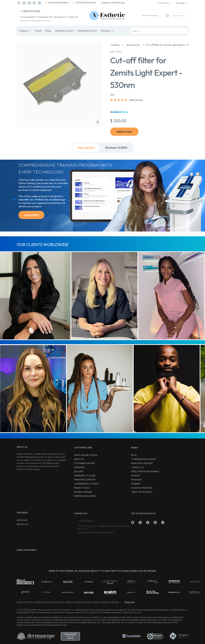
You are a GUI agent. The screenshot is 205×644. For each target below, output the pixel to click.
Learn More (31, 215)
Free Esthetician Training (145, 471)
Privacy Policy (82, 488)
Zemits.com (22, 520)
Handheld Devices (87, 31)
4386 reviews (136, 100)
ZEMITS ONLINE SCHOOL (86, 455)
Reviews (136, 476)
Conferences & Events (86, 484)
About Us (79, 459)
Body (48, 31)
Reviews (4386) (116, 148)
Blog (134, 455)
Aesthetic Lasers (64, 31)
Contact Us (137, 467)
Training (136, 484)
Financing (137, 480)
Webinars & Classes (85, 476)
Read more (130, 602)
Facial (38, 31)
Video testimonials (142, 492)
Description (86, 148)
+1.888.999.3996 (30, 11)
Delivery (79, 471)
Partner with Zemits (85, 496)
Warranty (79, 467)
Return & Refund (83, 492)
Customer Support (84, 463)
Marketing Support (85, 480)
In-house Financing (142, 488)
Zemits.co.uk (23, 524)
